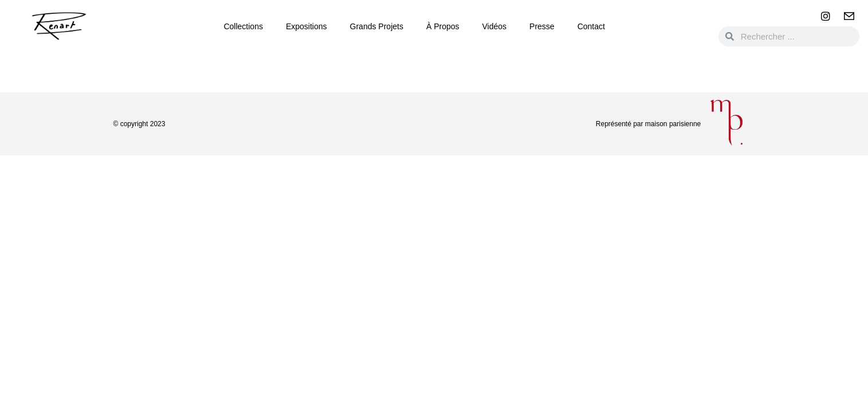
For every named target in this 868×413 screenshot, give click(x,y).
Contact (591, 26)
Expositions (307, 26)
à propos (443, 26)
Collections (243, 26)
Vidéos (495, 26)
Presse (542, 26)
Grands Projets (377, 26)
